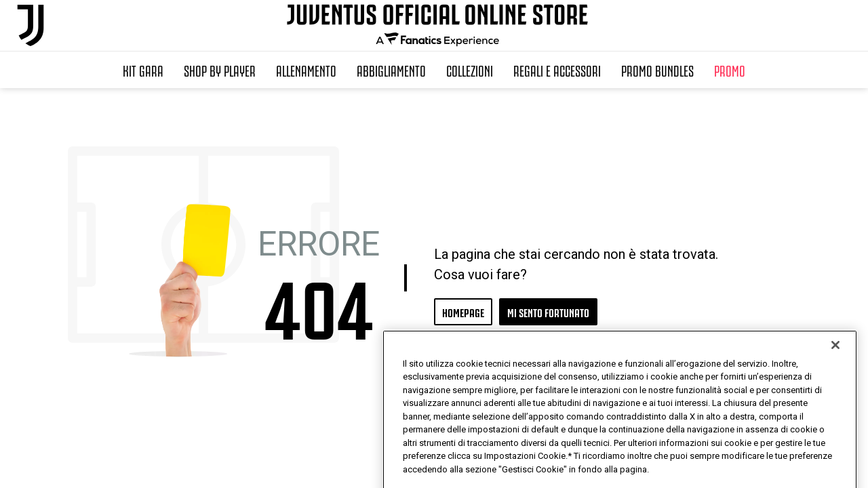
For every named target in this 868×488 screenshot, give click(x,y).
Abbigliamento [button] (391, 70)
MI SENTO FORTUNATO (548, 311)
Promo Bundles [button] (657, 70)
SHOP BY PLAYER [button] (220, 70)
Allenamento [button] (306, 70)
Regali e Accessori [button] (557, 70)
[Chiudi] (835, 378)
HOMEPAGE (463, 311)
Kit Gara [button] (143, 70)
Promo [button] (730, 70)
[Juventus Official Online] (31, 25)
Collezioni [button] (470, 70)
